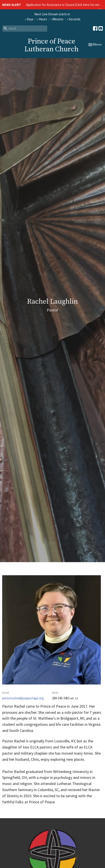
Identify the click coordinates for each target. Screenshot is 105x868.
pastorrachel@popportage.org (23, 698)
